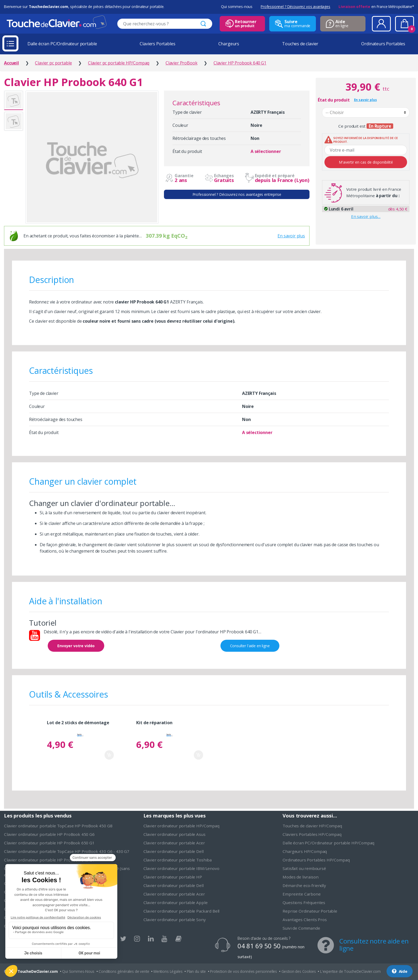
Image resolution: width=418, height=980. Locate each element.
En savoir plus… (366, 216)
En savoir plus (291, 236)
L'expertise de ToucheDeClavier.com (350, 971)
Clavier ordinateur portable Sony (175, 920)
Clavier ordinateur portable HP (173, 877)
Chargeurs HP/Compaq (305, 851)
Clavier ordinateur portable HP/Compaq (181, 826)
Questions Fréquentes (304, 902)
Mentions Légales (168, 971)
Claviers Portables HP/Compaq (312, 834)
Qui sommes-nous (237, 7)
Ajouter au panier (109, 755)
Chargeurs (229, 44)
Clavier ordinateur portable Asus (174, 834)
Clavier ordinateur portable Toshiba (178, 860)
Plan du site (196, 971)
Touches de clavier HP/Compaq (312, 826)
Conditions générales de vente (124, 971)
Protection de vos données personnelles (244, 971)
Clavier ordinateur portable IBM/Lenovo (181, 868)
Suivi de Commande (301, 928)
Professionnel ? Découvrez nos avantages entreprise (237, 194)
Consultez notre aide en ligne (374, 945)
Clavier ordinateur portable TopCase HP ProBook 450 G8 (58, 826)
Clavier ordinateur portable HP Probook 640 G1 (49, 860)
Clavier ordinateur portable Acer (174, 843)
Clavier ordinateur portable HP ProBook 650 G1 (49, 843)
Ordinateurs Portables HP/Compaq (316, 860)
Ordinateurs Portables (383, 44)
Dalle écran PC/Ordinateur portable (62, 44)
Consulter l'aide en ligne (250, 646)
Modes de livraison (300, 877)
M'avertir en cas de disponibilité (366, 162)
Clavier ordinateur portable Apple (176, 902)
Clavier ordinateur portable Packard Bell (182, 911)
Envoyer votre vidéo (76, 646)
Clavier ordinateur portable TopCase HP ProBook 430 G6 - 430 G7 (67, 851)
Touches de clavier (300, 44)
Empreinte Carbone (302, 894)
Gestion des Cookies (299, 971)
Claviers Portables (157, 44)
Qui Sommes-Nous (78, 971)
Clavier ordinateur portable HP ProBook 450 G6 (49, 834)
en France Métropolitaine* (376, 7)
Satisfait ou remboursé (304, 868)
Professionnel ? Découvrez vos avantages (296, 7)
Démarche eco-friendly (304, 885)
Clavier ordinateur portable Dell (174, 851)
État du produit (334, 100)
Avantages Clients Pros (305, 920)
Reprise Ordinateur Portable (310, 911)
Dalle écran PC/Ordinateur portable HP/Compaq (328, 843)
